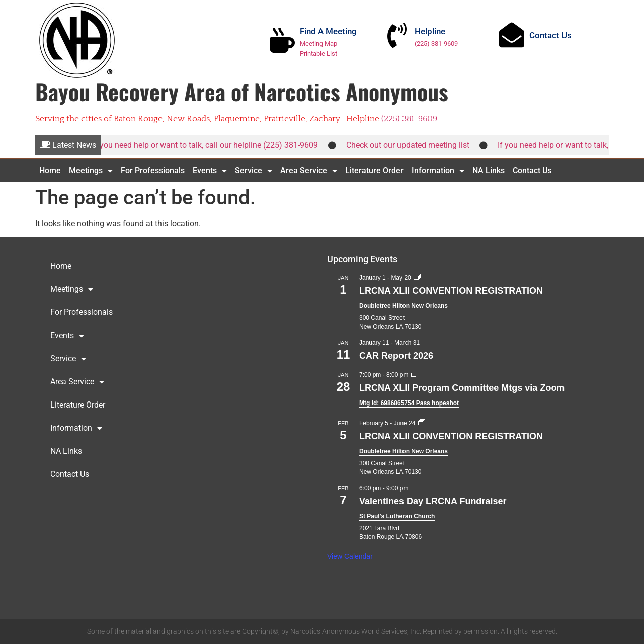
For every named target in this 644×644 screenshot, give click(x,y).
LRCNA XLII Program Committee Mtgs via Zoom (462, 388)
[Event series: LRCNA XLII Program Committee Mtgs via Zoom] (415, 375)
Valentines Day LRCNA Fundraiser (433, 501)
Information (438, 171)
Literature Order (374, 170)
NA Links (489, 170)
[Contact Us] (512, 35)
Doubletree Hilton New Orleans (404, 306)
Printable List (318, 54)
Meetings (91, 171)
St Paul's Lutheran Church (397, 516)
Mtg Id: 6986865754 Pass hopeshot (409, 403)
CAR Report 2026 (396, 356)
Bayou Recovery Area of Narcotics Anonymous (242, 91)
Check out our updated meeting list (412, 145)
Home (50, 170)
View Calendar (350, 556)
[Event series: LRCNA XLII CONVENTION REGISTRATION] (417, 278)
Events (210, 171)
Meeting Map (318, 44)
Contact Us (550, 35)
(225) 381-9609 (436, 44)
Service (254, 171)
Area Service (309, 171)
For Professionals (153, 170)
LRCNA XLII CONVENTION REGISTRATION (451, 291)
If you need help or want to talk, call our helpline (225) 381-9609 (209, 145)
